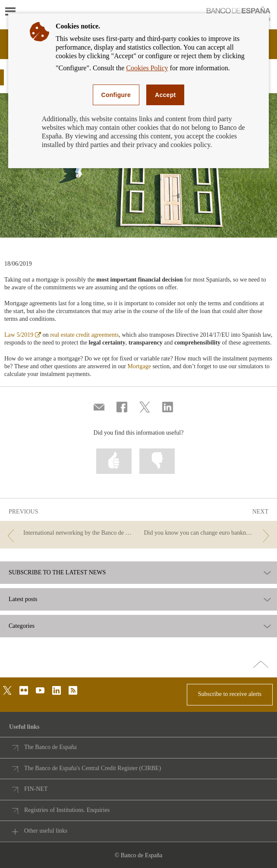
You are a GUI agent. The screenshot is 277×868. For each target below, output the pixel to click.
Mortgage (139, 366)
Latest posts (23, 599)
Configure (116, 95)
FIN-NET (36, 789)
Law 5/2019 (23, 335)
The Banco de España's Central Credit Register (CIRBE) (93, 768)
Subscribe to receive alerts (230, 694)
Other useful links (46, 831)
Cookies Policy (147, 68)
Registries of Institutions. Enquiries (67, 810)
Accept (165, 95)
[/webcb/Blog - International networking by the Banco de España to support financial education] (69, 533)
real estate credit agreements (84, 335)
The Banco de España (50, 747)
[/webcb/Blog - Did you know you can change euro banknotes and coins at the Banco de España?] (208, 533)
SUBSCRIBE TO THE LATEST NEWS (57, 573)
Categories (22, 626)
